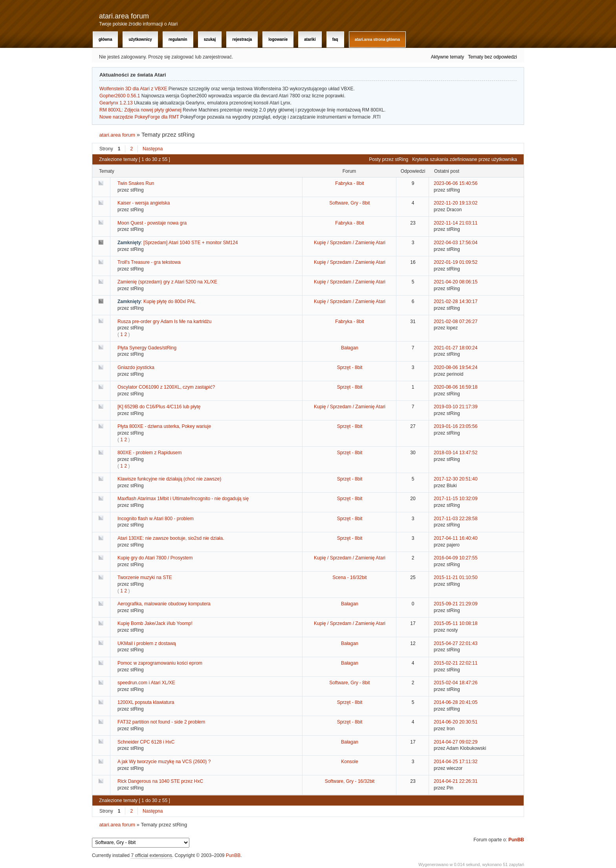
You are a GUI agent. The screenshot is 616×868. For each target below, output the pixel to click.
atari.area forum (124, 16)
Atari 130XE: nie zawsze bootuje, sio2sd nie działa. (171, 538)
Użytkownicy (140, 39)
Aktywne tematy (448, 57)
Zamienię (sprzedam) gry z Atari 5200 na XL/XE (167, 282)
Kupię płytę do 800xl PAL (170, 302)
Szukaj (210, 39)
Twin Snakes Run (136, 183)
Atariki (310, 39)
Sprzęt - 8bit (350, 367)
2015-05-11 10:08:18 (456, 623)
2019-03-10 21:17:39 (456, 407)
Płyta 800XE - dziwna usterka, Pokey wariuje (164, 426)
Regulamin (178, 39)
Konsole (349, 762)
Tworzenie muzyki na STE (145, 577)
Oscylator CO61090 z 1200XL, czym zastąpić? (166, 387)
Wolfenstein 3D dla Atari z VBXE (133, 89)
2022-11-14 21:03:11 (456, 223)
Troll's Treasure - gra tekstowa (149, 262)
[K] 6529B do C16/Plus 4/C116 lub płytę (159, 407)
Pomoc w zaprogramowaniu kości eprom (160, 663)
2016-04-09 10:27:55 (456, 558)
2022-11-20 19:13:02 (456, 203)
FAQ (335, 39)
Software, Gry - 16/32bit (350, 781)
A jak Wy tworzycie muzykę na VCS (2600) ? (164, 762)
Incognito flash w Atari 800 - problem (156, 519)
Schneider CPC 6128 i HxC (146, 742)
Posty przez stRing (389, 159)
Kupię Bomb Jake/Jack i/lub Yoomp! (155, 623)
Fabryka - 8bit (349, 183)
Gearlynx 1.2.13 (116, 103)
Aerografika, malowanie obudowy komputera (164, 604)
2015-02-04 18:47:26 (456, 683)
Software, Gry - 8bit (349, 203)
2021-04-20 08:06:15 (456, 282)
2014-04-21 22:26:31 (456, 781)
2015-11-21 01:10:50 (456, 577)
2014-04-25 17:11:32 (456, 762)
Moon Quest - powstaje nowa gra (152, 223)
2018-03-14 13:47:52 (456, 453)
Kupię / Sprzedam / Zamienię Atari (350, 243)
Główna (105, 39)
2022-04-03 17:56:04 (456, 243)
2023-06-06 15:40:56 (456, 183)
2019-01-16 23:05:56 (456, 426)
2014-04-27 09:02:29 (456, 742)
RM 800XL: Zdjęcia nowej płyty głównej (140, 110)
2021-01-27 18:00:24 (456, 348)
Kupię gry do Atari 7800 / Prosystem (155, 558)
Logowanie (278, 39)
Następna (153, 149)
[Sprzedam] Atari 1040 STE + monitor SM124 (191, 243)
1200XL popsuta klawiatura (146, 702)
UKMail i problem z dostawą (147, 643)
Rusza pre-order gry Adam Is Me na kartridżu (164, 322)
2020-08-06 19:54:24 (456, 367)
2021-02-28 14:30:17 (456, 302)
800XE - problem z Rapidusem (149, 453)
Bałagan (350, 348)
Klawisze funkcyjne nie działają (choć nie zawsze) (169, 479)
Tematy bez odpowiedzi (492, 57)
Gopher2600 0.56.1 (120, 96)
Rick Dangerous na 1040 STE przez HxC (160, 781)
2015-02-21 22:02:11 (456, 663)
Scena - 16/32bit (349, 577)
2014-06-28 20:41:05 (456, 702)
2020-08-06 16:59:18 (456, 387)
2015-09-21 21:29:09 (456, 604)
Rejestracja (242, 39)
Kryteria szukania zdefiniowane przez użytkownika (465, 159)
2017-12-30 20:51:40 (456, 479)
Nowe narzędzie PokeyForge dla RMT (139, 117)
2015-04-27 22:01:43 (456, 643)
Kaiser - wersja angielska (144, 203)
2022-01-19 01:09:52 (456, 262)
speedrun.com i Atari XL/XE (146, 683)
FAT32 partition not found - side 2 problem (161, 722)
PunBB (516, 840)
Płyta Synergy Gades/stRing (147, 348)
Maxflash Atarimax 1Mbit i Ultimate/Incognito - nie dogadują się (183, 499)
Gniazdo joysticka (136, 367)
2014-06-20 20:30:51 (456, 722)
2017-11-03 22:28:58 (456, 519)
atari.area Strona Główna (377, 39)
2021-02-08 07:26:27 (456, 322)
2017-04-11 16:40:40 (456, 538)
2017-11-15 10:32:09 (456, 499)
